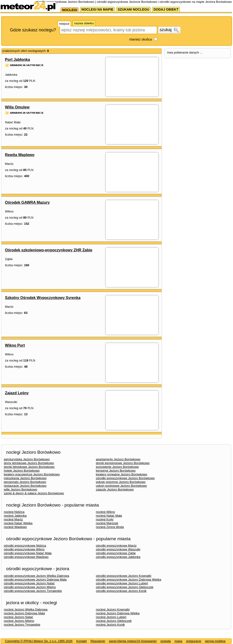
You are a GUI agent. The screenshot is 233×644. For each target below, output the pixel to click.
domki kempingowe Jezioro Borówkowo (123, 463)
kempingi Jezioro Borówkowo (116, 471)
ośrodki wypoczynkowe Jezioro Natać (29, 583)
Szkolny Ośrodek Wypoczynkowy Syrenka (43, 298)
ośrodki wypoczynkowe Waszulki (118, 549)
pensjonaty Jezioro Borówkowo (25, 482)
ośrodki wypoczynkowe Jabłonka (118, 557)
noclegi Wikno (105, 512)
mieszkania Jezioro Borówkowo (25, 478)
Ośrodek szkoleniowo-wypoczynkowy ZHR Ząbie (49, 250)
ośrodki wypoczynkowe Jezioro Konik (121, 591)
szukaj (169, 30)
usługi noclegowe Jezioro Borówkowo (121, 486)
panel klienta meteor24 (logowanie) (133, 641)
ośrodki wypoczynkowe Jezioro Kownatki (124, 576)
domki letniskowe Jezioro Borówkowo (29, 467)
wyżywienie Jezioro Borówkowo (117, 467)
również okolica (140, 39)
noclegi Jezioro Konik (110, 625)
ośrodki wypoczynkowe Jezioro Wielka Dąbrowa (36, 576)
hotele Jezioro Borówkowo (22, 471)
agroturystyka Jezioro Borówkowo (27, 459)
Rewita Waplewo (20, 155)
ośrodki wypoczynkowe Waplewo (26, 557)
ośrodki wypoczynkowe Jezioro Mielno (30, 587)
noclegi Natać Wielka (18, 523)
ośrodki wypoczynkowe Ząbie (116, 553)
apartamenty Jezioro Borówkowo (118, 459)
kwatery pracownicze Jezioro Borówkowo (32, 474)
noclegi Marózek (107, 523)
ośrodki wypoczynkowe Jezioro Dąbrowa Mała (35, 580)
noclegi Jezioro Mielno (19, 621)
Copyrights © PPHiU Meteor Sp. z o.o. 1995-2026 (39, 641)
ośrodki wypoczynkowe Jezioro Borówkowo (125, 478)
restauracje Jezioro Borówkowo (25, 486)
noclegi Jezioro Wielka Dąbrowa (26, 609)
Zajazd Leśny (17, 393)
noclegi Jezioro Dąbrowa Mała (24, 613)
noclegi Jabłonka (15, 516)
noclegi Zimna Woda (110, 527)
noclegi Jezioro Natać (18, 617)
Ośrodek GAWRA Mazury (27, 202)
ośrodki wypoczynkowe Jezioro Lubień (122, 583)
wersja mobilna (215, 641)
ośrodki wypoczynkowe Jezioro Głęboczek (125, 587)
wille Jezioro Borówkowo (21, 489)
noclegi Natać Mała (109, 516)
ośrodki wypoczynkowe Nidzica (25, 546)
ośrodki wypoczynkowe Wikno (24, 549)
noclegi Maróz (13, 519)
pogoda (166, 641)
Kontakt (81, 641)
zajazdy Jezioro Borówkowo (115, 489)
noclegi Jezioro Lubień (111, 617)
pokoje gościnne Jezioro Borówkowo (121, 482)
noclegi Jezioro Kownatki (113, 609)
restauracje (194, 641)
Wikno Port (15, 345)
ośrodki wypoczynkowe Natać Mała (28, 553)
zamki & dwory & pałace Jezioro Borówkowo (34, 493)
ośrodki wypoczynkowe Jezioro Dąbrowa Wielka (129, 580)
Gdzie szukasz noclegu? (33, 30)
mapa (178, 641)
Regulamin (98, 641)
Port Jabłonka (17, 60)
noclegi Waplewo (15, 527)
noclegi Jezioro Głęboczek (114, 621)
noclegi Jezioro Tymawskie (22, 625)
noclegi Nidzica (14, 512)
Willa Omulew (17, 107)
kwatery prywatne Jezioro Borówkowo (121, 474)
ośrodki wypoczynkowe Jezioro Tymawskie (33, 591)
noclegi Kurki (105, 519)
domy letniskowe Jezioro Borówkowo (29, 463)
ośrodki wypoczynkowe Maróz (116, 546)
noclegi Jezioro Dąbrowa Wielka (118, 613)
